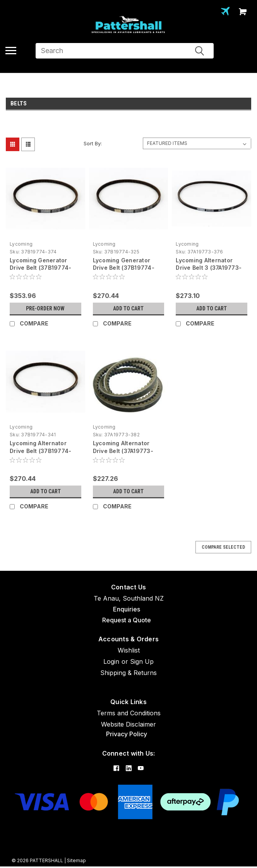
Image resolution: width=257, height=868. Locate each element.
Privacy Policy (127, 734)
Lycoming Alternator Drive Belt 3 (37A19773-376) (209, 268)
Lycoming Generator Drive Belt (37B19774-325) (124, 268)
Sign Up (142, 661)
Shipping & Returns (128, 673)
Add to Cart (128, 308)
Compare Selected (223, 547)
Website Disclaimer (128, 724)
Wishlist (129, 650)
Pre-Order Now (45, 308)
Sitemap (76, 860)
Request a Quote (127, 620)
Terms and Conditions (129, 713)
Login (111, 661)
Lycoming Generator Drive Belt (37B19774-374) (40, 268)
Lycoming (21, 244)
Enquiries (127, 609)
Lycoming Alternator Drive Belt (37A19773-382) (123, 451)
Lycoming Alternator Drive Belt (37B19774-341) (40, 451)
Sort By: (93, 143)
